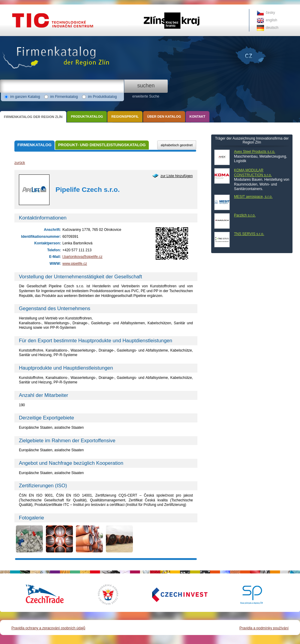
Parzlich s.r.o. (245, 215)
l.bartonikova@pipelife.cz (82, 257)
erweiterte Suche (146, 96)
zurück (20, 163)
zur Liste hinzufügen (177, 176)
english (271, 20)
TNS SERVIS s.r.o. (249, 234)
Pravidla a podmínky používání (264, 628)
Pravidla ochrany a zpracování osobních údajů (48, 628)
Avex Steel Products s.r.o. (255, 152)
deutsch (272, 28)
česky (270, 13)
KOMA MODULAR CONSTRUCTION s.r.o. (253, 173)
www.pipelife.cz (75, 264)
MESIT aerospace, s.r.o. (253, 197)
